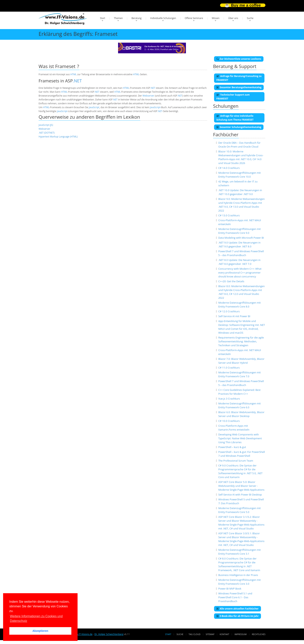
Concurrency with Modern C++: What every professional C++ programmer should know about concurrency (240, 273)
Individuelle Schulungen (163, 18)
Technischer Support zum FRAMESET (233, 97)
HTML (74, 74)
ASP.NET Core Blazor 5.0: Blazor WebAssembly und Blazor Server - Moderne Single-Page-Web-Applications (241, 486)
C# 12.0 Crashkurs (229, 311)
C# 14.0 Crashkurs (229, 168)
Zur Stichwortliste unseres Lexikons (239, 59)
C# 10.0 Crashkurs (229, 421)
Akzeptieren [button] (40, 631)
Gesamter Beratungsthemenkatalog (239, 87)
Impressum (240, 634)
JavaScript (94, 107)
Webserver (148, 96)
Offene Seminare (194, 18)
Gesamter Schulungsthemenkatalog (239, 127)
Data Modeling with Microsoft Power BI (241, 238)
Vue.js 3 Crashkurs (229, 399)
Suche (250, 18)
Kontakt (224, 634)
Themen (118, 18)
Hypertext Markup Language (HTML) (58, 137)
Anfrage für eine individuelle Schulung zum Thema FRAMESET (235, 118)
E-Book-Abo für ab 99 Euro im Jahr (237, 616)
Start (103, 18)
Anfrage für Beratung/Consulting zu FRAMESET (239, 78)
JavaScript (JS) (46, 125)
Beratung (136, 18)
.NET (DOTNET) (47, 133)
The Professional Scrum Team (236, 461)
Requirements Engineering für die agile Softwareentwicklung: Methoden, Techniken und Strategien (241, 341)
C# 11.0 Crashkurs (229, 368)
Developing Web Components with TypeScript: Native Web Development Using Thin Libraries (240, 438)
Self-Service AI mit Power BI (234, 316)
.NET (77, 81)
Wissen (216, 18)
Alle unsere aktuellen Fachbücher (237, 609)
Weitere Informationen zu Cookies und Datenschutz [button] (36, 619)
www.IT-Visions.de (82, 634)
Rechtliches (259, 634)
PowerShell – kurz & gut (232, 447)
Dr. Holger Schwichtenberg (109, 634)
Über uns (233, 18)
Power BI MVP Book (230, 589)
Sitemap (210, 634)
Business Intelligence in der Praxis (238, 575)
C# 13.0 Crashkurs (229, 215)
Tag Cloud (195, 634)
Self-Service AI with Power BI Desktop (240, 495)
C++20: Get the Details (231, 281)
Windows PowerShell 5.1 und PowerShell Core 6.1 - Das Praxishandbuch (235, 597)
